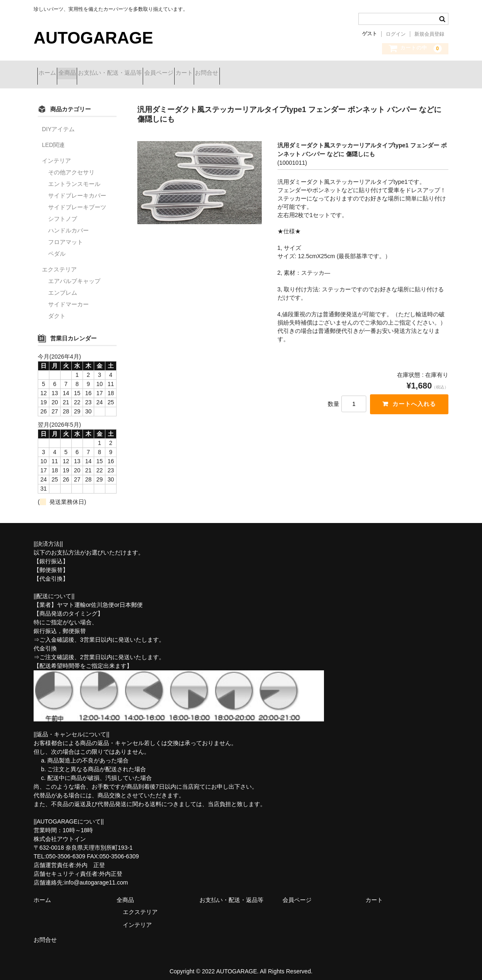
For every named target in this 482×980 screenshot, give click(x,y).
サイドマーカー (68, 298)
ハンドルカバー (68, 224)
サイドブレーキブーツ (77, 201)
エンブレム (63, 286)
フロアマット (66, 236)
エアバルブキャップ (74, 275)
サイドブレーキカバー (77, 189)
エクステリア (59, 263)
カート (247, 73)
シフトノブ (63, 213)
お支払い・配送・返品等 (143, 73)
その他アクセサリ (71, 166)
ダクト (57, 310)
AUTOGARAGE (93, 38)
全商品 (85, 73)
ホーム (51, 73)
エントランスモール (74, 178)
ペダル (57, 247)
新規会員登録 (429, 34)
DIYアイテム (58, 123)
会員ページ (207, 73)
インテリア (56, 154)
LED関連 (53, 139)
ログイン (396, 34)
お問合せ (284, 73)
